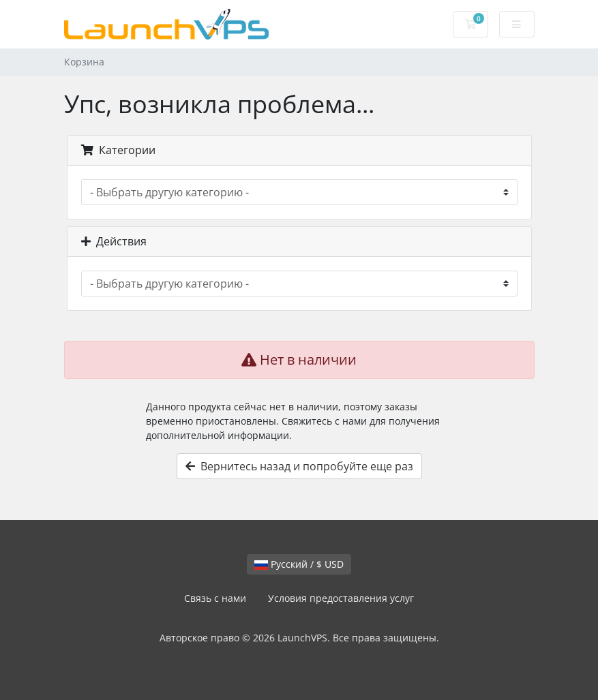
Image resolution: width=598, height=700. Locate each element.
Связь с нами (215, 598)
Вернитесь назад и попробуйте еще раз (299, 466)
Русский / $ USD (299, 564)
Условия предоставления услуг (341, 598)
